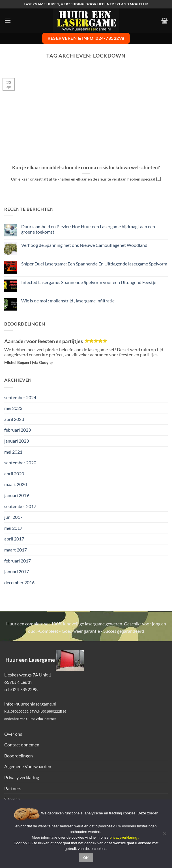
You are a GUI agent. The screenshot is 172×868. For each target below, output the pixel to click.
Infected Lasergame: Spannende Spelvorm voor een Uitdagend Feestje (89, 282)
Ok (86, 858)
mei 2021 (13, 452)
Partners (13, 788)
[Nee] (164, 835)
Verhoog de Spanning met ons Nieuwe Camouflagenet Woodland (84, 245)
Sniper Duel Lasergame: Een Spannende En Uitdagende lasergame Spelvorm (94, 264)
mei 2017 (13, 528)
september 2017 (20, 506)
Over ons (13, 734)
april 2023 (14, 419)
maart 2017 (16, 550)
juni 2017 (13, 517)
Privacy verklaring (22, 777)
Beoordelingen (19, 756)
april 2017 (14, 539)
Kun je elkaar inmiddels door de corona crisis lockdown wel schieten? (86, 168)
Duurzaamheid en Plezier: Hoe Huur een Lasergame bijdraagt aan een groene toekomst (88, 229)
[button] (8, 20)
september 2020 (20, 462)
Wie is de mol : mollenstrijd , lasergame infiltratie (68, 301)
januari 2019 (17, 495)
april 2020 (14, 473)
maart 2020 (16, 484)
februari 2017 (18, 561)
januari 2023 (17, 441)
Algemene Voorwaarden (28, 766)
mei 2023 (13, 408)
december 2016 (19, 582)
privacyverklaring (123, 837)
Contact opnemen (22, 745)
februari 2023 (18, 430)
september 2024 (20, 397)
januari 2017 (17, 571)
